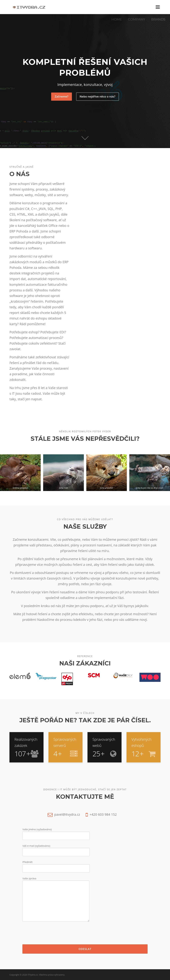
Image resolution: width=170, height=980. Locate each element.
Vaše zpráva (56, 900)
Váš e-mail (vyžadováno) (56, 849)
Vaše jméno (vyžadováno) (56, 833)
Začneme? (61, 96)
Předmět (56, 865)
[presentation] (48, 933)
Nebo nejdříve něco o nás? (98, 96)
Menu (158, 7)
